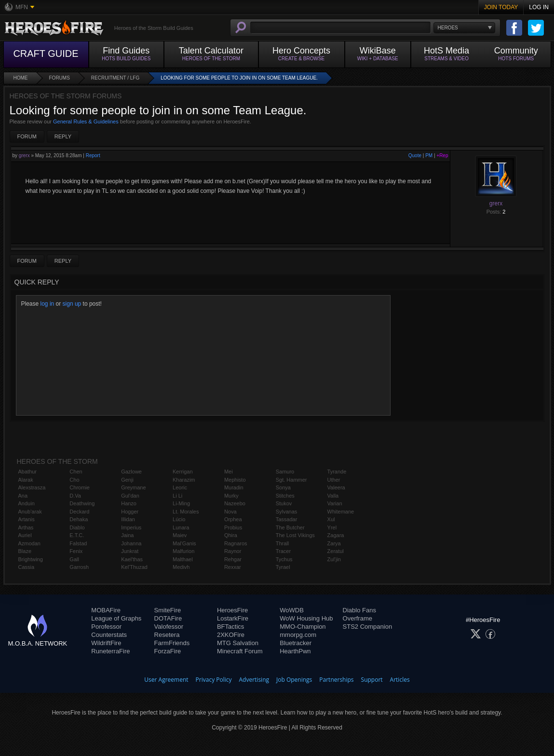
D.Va (75, 496)
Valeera (336, 487)
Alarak (26, 480)
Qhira (231, 535)
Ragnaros (236, 543)
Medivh (181, 567)
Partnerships (336, 680)
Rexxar (233, 567)
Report (93, 155)
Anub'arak (30, 512)
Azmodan (29, 543)
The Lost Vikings (295, 535)
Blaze (25, 551)
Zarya (334, 543)
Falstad (78, 543)
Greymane (133, 487)
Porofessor (106, 627)
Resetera (167, 635)
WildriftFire (106, 643)
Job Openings (294, 680)
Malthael (183, 559)
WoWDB (292, 610)
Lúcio (179, 519)
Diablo (77, 527)
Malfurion (183, 551)
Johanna (131, 543)
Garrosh (79, 567)
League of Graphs (116, 618)
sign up (72, 304)
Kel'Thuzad (134, 567)
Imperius (131, 527)
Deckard (79, 512)
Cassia (27, 567)
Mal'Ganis (184, 543)
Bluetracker (296, 643)
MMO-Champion (303, 627)
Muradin (234, 487)
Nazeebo (235, 503)
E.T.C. (77, 535)
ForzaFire (168, 651)
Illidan (128, 519)
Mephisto (235, 480)
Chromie (80, 487)
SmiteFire (168, 610)
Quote (415, 155)
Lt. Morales (186, 512)
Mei (229, 472)
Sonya (283, 487)
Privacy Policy (214, 680)
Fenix (76, 551)
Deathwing (82, 503)
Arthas (26, 527)
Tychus (284, 559)
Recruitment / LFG (115, 78)
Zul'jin (334, 559)
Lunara (181, 527)
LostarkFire (233, 618)
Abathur (28, 472)
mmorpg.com (298, 635)
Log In (539, 7)
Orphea (233, 519)
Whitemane (341, 512)
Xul (331, 519)
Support (372, 680)
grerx (24, 155)
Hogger (130, 512)
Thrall (283, 543)
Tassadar (287, 519)
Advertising (254, 680)
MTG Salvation (238, 643)
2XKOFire (231, 635)
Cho (74, 480)
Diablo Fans (359, 610)
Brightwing (31, 559)
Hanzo (129, 503)
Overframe (358, 618)
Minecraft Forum (240, 651)
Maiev (180, 535)
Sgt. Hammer (291, 480)
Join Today (501, 7)
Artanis (27, 519)
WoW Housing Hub (306, 618)
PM (429, 155)
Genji (127, 480)
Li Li (177, 496)
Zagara (336, 535)
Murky (231, 496)
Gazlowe (131, 472)
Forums (60, 78)
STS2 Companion (368, 627)
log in (47, 304)
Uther (334, 480)
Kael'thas (132, 559)
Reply (63, 136)
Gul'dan (130, 496)
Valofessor (169, 627)
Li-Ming (181, 503)
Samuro (285, 472)
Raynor (233, 551)
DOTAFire (168, 618)
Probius (233, 527)
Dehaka (79, 519)
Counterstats (109, 635)
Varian (335, 503)
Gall (74, 559)
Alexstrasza (32, 487)
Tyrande (337, 472)
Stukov (284, 503)
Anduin (27, 503)
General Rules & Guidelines (86, 121)
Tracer (283, 551)
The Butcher (290, 527)
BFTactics (230, 627)
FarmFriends (172, 643)
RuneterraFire (110, 651)
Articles (400, 680)
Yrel (332, 527)
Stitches (285, 496)
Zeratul (336, 551)
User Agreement (166, 680)
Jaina (127, 535)
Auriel (25, 535)
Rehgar (233, 559)
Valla (333, 496)
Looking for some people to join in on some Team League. (239, 78)
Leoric (180, 487)
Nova (230, 512)
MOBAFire (106, 610)
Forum (27, 136)
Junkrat (130, 551)
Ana (23, 496)
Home (21, 78)
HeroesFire (232, 610)
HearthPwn (295, 651)
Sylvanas (287, 512)
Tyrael (283, 567)
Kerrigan (183, 472)
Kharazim (184, 480)
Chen (76, 472)
